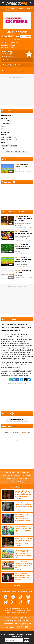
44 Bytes (21, 610)
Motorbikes (18, 151)
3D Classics (13, 145)
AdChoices (27, 610)
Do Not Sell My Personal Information (17, 612)
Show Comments (17, 420)
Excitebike (5, 145)
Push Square (15, 617)
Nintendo (13, 45)
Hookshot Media (15, 608)
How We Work (25, 472)
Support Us (8, 475)
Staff (17, 472)
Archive (27, 479)
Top (6, 472)
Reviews (14, 71)
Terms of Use (9, 479)
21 (11, 251)
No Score (6, 60)
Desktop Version (23, 482)
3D (12, 151)
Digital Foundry (23, 621)
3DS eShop (14, 43)
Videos (30, 227)
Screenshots (24, 71)
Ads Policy (19, 479)
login (26, 432)
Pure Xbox (25, 617)
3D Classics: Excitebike (17, 34)
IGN (16, 624)
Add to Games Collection (12, 65)
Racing (4, 129)
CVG (22, 627)
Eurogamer (23, 624)
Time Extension (11, 621)
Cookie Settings (11, 482)
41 (11, 171)
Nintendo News (8, 624)
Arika (12, 48)
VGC (30, 624)
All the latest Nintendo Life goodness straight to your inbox (17, 635)
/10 (12, 54)
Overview (5, 71)
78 (11, 239)
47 (11, 278)
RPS (27, 627)
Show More (17, 586)
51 (11, 224)
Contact (16, 475)
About (12, 472)
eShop (29, 171)
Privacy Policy (25, 475)
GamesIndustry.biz (12, 627)
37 (11, 265)
